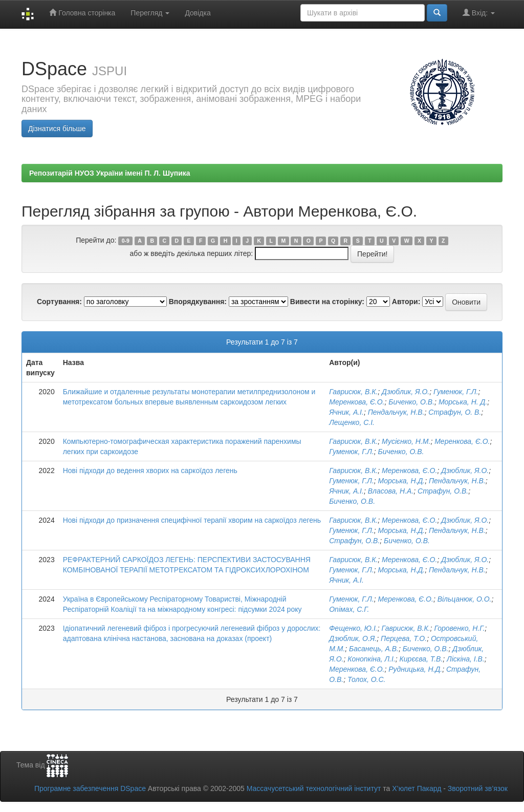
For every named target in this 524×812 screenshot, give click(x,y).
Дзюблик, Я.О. (406, 392)
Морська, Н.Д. (402, 481)
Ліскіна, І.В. (466, 659)
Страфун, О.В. (443, 491)
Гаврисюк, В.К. (353, 392)
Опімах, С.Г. (349, 609)
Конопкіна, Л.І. (372, 659)
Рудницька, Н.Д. (415, 669)
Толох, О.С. (367, 679)
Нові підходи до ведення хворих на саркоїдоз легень (150, 471)
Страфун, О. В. (455, 412)
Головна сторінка (82, 13)
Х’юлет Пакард (417, 788)
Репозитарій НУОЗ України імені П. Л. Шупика (110, 173)
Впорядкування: (198, 302)
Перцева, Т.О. (404, 638)
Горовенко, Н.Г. (459, 628)
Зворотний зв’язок (478, 788)
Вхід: (479, 13)
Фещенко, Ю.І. (353, 628)
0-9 (126, 241)
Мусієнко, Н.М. (406, 441)
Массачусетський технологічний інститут (314, 788)
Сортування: (59, 302)
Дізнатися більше (57, 129)
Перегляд (150, 13)
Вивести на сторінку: (327, 302)
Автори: (406, 302)
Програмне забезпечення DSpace (90, 788)
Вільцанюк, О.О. (465, 599)
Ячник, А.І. (346, 412)
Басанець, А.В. (374, 649)
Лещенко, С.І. (352, 422)
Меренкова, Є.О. (357, 402)
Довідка (198, 13)
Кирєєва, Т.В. (421, 659)
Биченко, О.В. (411, 402)
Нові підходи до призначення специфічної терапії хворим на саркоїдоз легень (192, 520)
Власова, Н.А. (391, 491)
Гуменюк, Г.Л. (456, 392)
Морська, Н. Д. (463, 402)
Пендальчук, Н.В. (396, 412)
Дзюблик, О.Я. (353, 638)
